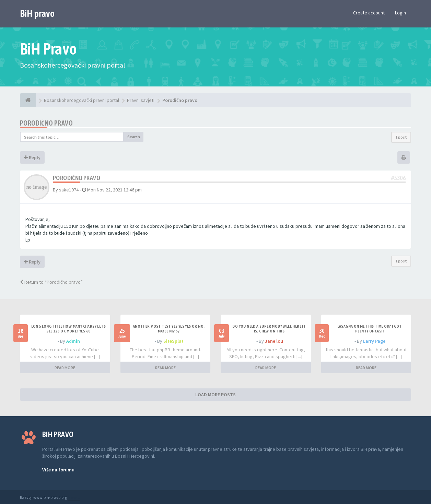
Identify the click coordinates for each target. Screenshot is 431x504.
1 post (401, 137)
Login (400, 13)
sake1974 (69, 190)
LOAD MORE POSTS (215, 395)
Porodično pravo (46, 123)
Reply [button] (32, 157)
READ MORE (65, 368)
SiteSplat (173, 341)
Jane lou (274, 341)
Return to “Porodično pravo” (51, 282)
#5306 (398, 178)
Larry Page (374, 341)
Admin (73, 341)
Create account (369, 13)
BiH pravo (37, 13)
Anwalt (74, 497)
